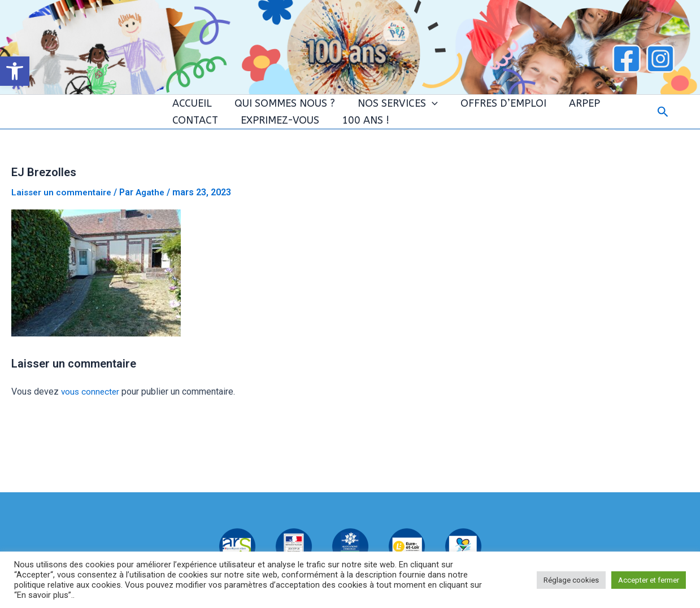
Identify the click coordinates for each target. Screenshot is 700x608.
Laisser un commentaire (63, 215)
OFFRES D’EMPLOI (472, 109)
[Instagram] (660, 59)
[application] (409, 109)
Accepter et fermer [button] (649, 580)
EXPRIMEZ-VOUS (206, 137)
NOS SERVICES (375, 109)
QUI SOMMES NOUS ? (271, 109)
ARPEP (545, 109)
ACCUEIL (186, 109)
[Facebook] (627, 59)
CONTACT (597, 109)
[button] (15, 71)
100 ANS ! (283, 137)
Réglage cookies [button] (571, 580)
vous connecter (91, 414)
